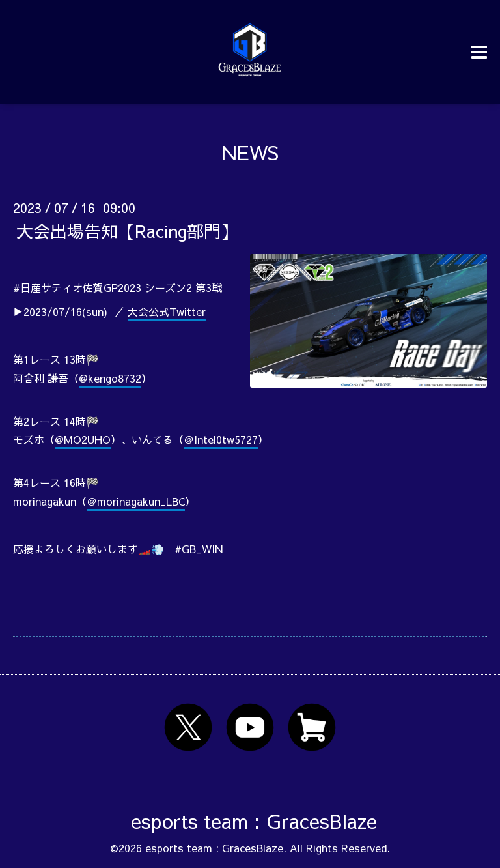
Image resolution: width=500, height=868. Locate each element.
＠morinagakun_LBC (136, 501)
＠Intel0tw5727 (221, 439)
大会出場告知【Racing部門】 (127, 231)
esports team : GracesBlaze (254, 821)
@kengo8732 (110, 378)
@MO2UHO (83, 439)
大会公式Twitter (167, 311)
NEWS (250, 152)
